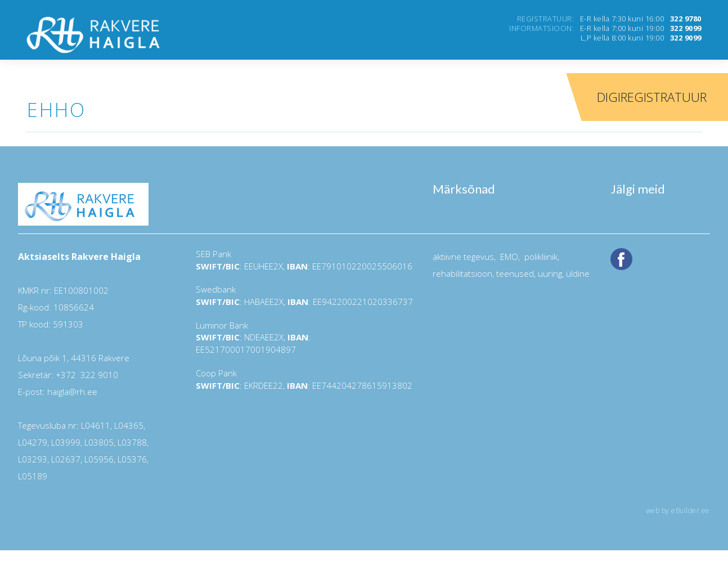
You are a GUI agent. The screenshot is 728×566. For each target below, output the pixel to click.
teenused (514, 273)
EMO (508, 257)
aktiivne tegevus (463, 257)
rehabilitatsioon (462, 273)
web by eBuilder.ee (678, 511)
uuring (550, 273)
